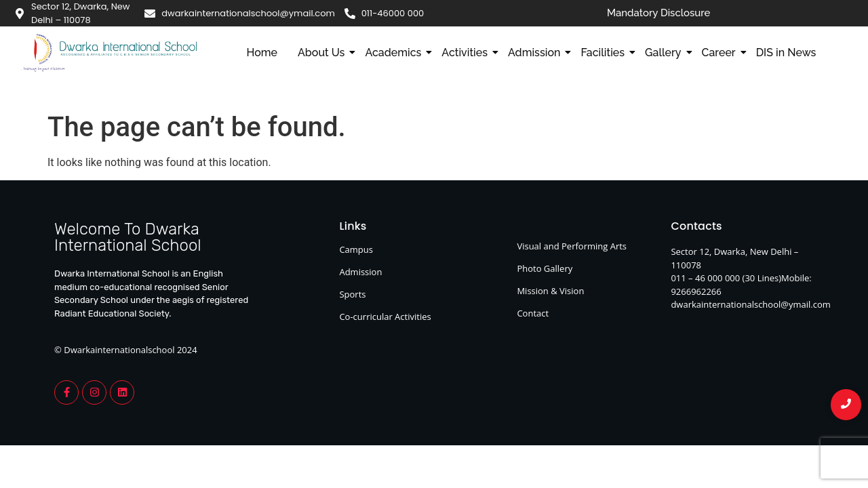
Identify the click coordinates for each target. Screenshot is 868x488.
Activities (467, 53)
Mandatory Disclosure (659, 13)
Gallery (666, 53)
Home (262, 53)
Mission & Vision (550, 291)
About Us (324, 53)
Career (722, 53)
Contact (533, 313)
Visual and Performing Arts (572, 246)
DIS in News (786, 53)
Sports (352, 294)
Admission (537, 53)
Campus (356, 249)
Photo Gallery (545, 268)
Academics (396, 53)
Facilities (605, 53)
